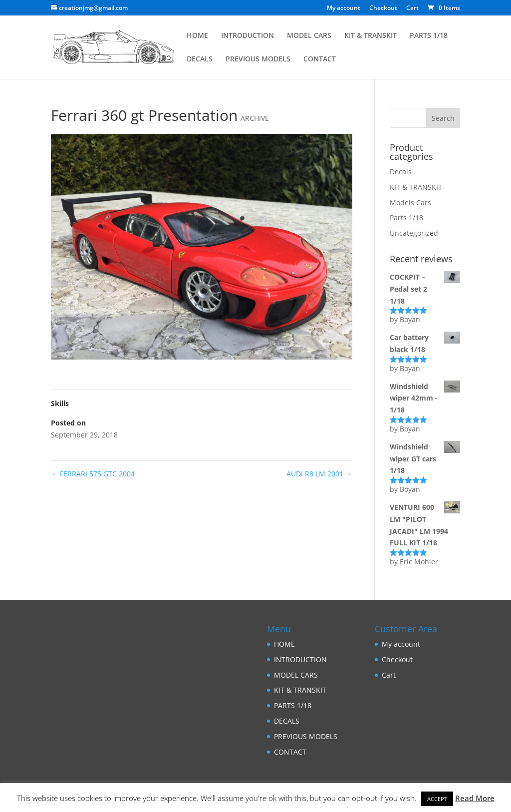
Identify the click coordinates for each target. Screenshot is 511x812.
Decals (401, 172)
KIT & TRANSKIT (371, 36)
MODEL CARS (309, 36)
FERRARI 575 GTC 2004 (93, 474)
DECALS (200, 59)
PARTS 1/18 (429, 36)
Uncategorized (414, 233)
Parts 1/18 (406, 217)
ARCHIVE (255, 118)
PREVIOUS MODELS (258, 59)
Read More (475, 798)
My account (344, 8)
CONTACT (320, 59)
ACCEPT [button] (437, 799)
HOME (197, 36)
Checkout (383, 8)
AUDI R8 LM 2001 (319, 474)
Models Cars (410, 203)
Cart (412, 8)
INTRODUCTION (248, 36)
